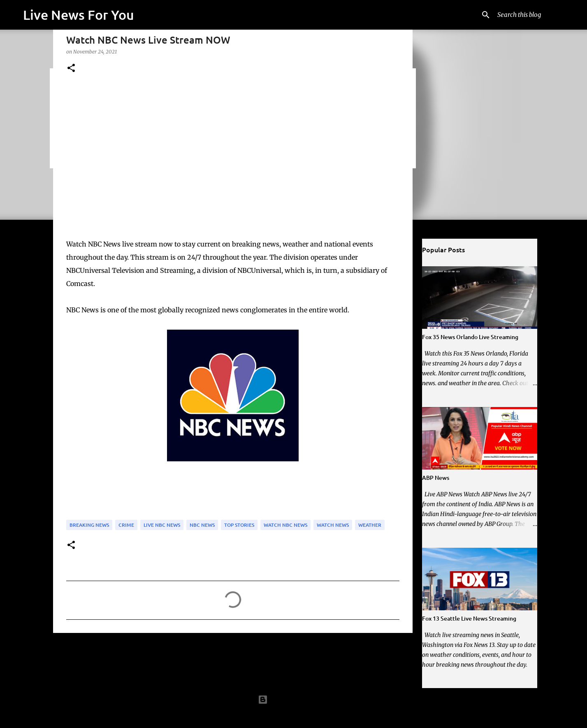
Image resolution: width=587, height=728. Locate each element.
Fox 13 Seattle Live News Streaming (469, 618)
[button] (71, 69)
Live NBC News (162, 525)
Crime (126, 525)
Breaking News (89, 525)
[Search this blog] (537, 15)
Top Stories (239, 525)
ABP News (436, 478)
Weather (370, 525)
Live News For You (79, 15)
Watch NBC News (285, 525)
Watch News (333, 525)
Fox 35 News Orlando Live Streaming (470, 337)
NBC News (202, 525)
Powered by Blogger (293, 700)
